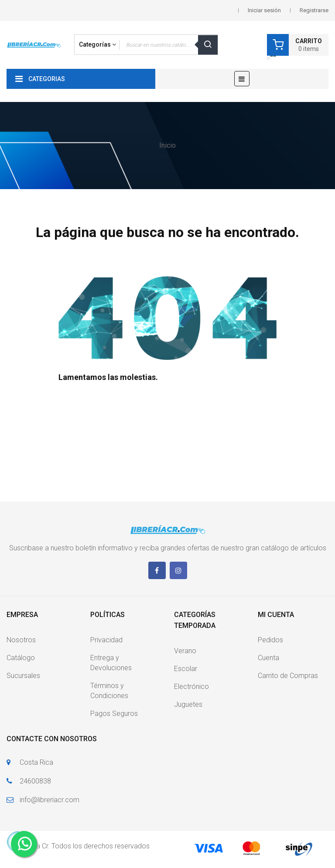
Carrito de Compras (288, 676)
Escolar (186, 669)
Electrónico (191, 687)
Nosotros (21, 640)
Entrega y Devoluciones (111, 663)
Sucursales (23, 676)
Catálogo (21, 658)
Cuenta (268, 658)
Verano (185, 651)
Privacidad (106, 640)
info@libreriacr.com (50, 800)
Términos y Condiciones (109, 691)
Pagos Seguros (114, 714)
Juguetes (188, 704)
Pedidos (270, 640)
